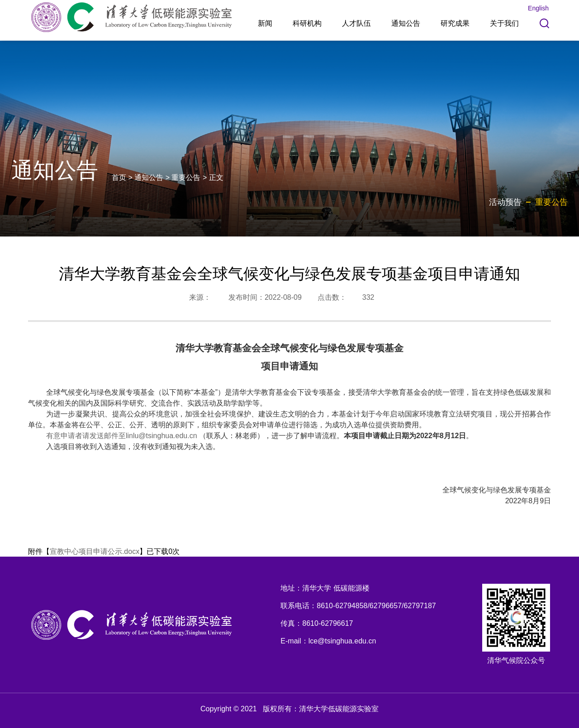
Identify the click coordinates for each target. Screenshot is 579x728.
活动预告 (505, 202)
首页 (119, 177)
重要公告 (186, 177)
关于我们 (504, 23)
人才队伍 (356, 23)
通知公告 (406, 23)
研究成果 (455, 23)
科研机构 (307, 23)
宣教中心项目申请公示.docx (95, 551)
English (538, 8)
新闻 (265, 23)
